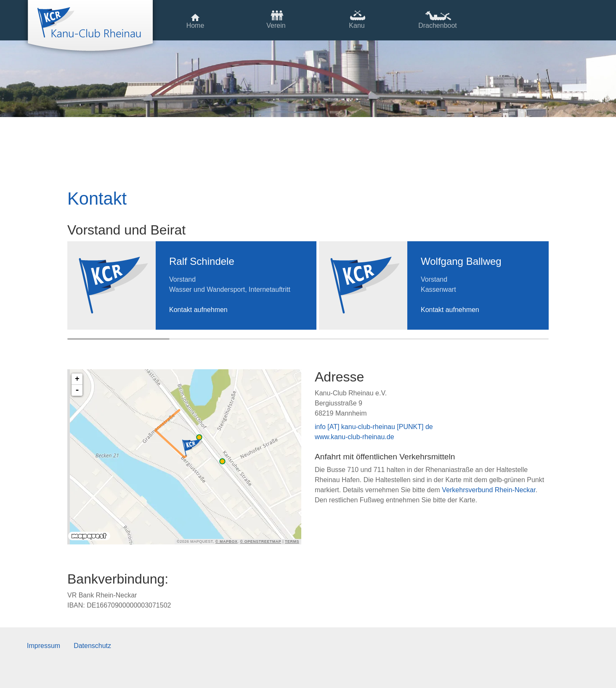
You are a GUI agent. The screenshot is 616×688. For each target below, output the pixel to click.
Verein (276, 25)
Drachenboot (438, 25)
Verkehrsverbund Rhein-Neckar (489, 490)
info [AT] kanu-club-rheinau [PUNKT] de (374, 427)
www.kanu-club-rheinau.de (354, 437)
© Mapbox (227, 541)
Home (195, 25)
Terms (292, 541)
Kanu (357, 25)
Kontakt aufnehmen (198, 310)
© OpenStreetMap (261, 541)
